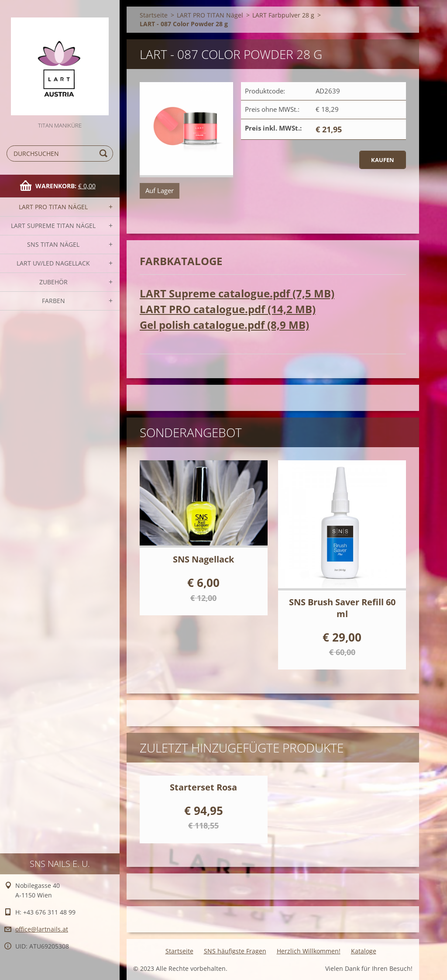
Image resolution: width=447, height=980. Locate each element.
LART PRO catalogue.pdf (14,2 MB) (228, 309)
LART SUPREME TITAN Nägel (53, 226)
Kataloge (364, 951)
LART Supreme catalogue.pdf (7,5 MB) (237, 293)
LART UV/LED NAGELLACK (53, 263)
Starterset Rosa (203, 787)
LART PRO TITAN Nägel (53, 207)
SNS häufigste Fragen (235, 951)
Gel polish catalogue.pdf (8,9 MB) (224, 325)
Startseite (154, 15)
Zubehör (53, 282)
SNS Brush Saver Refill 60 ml (342, 608)
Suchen (105, 154)
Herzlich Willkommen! (309, 951)
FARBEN (53, 301)
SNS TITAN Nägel (53, 244)
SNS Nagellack (203, 559)
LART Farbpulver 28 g (283, 15)
